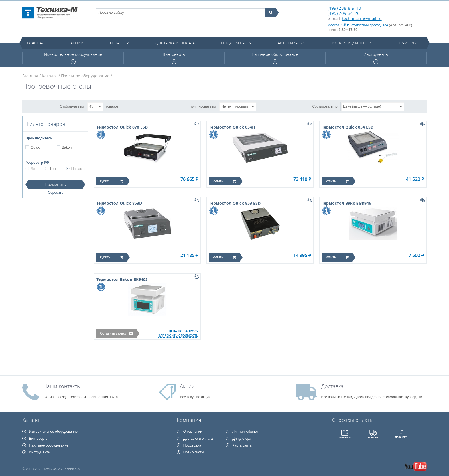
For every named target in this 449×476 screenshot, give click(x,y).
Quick (35, 147)
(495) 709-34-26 (344, 13)
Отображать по (72, 106)
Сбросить (55, 193)
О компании (193, 432)
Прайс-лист (410, 43)
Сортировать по (325, 106)
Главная (36, 43)
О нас (116, 43)
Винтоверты (174, 58)
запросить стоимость (178, 335)
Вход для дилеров (351, 43)
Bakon (67, 147)
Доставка (332, 386)
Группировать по (203, 106)
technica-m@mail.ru (362, 18)
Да (30, 169)
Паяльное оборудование (275, 58)
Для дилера (242, 439)
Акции (77, 43)
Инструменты (376, 58)
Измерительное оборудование (73, 58)
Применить (55, 184)
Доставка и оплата (175, 43)
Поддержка (233, 43)
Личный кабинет (245, 432)
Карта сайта (242, 445)
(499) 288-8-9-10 (344, 8)
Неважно (76, 169)
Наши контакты (62, 386)
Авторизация (292, 43)
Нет (50, 169)
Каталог (50, 76)
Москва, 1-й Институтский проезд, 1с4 (358, 25)
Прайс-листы (194, 452)
